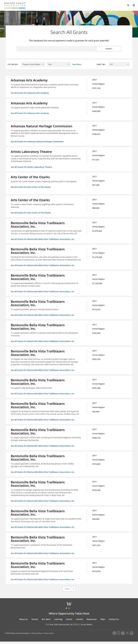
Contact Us (114, 622)
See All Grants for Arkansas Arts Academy (30, 93)
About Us (24, 622)
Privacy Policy (37, 635)
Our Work (46, 622)
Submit (113, 49)
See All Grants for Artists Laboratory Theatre (32, 166)
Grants (69, 622)
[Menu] (134, 5)
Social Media (86, 627)
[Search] (128, 5)
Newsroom (92, 622)
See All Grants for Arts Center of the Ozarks (31, 186)
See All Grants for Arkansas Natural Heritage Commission (37, 141)
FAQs (103, 622)
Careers (80, 622)
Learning (58, 622)
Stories (35, 622)
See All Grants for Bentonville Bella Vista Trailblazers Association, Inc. (43, 241)
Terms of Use (49, 635)
